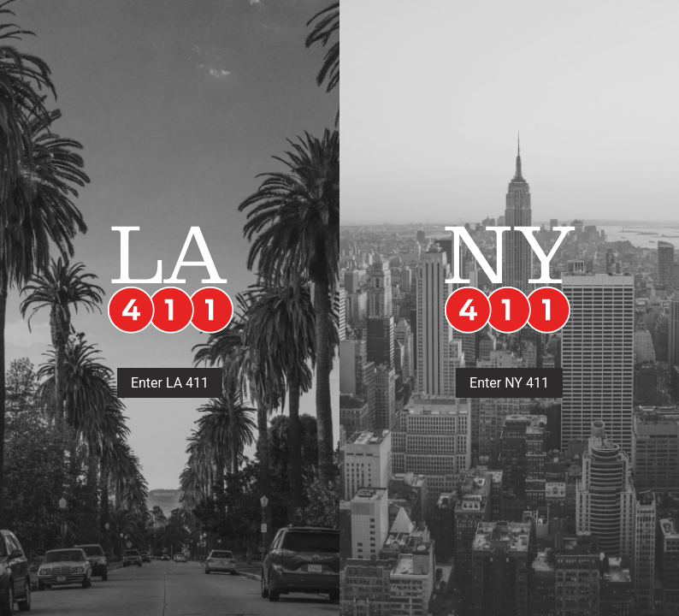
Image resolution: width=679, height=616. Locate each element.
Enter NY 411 (509, 383)
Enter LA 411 (170, 383)
